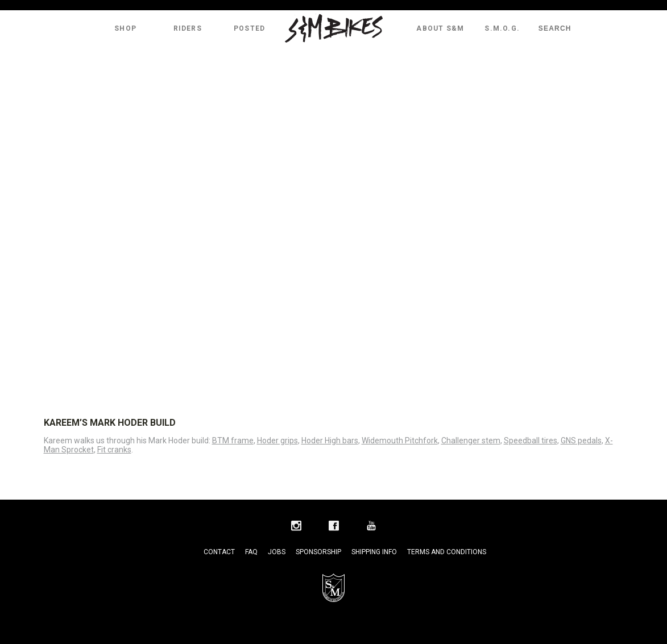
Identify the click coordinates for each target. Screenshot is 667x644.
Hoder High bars (330, 441)
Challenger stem (471, 441)
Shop (125, 28)
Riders (188, 28)
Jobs (277, 552)
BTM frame (233, 441)
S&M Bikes (334, 28)
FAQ (251, 552)
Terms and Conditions (447, 552)
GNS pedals (581, 441)
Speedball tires (531, 441)
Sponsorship (318, 552)
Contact (219, 552)
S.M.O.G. (502, 28)
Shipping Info (374, 552)
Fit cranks (114, 450)
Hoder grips (277, 441)
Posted (249, 28)
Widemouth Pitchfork (400, 441)
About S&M (440, 28)
